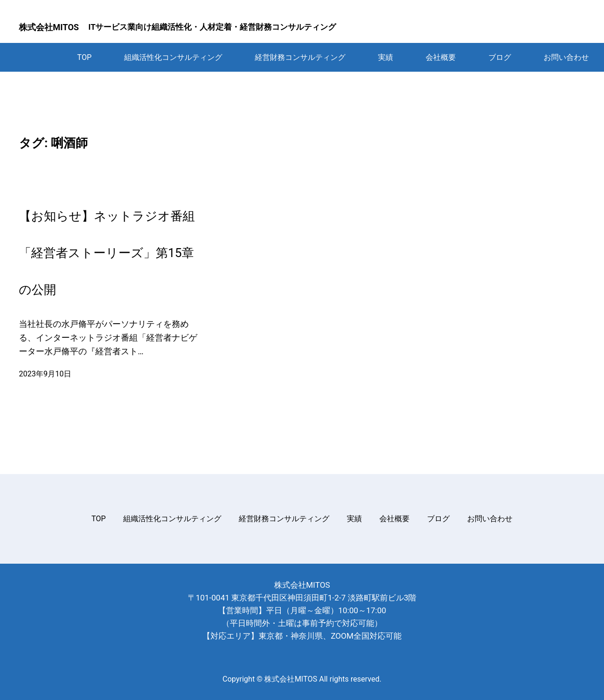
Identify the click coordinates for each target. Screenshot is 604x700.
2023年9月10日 (45, 374)
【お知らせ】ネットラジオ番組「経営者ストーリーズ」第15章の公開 (107, 253)
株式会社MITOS (49, 27)
